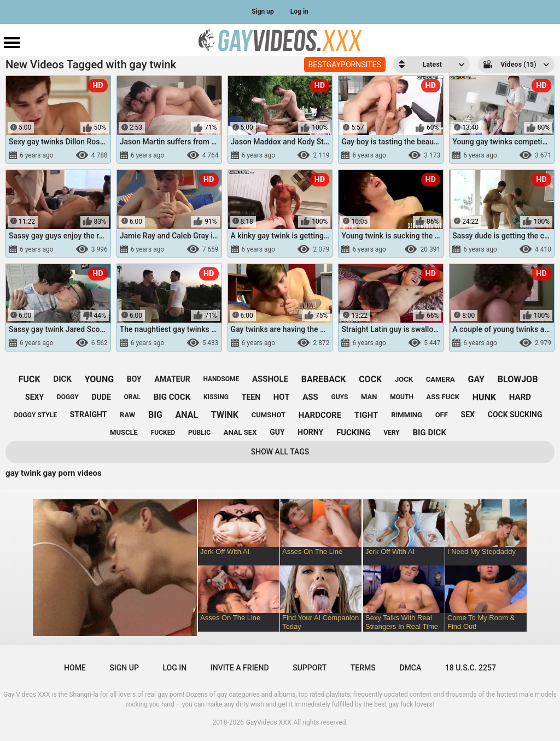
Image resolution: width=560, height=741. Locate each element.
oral (133, 397)
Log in (299, 11)
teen (251, 397)
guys (340, 397)
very (391, 433)
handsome (221, 379)
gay (476, 379)
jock (404, 379)
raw (127, 415)
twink (225, 415)
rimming (407, 415)
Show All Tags (280, 452)
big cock (172, 397)
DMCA (410, 668)
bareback (324, 379)
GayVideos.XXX (269, 722)
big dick (430, 433)
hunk (484, 397)
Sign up (263, 11)
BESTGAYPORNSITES (345, 65)
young (99, 379)
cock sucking (515, 415)
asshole (270, 379)
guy (277, 432)
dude (101, 397)
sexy (34, 397)
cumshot (269, 415)
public (199, 433)
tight (366, 415)
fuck (30, 379)
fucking (354, 433)
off (442, 415)
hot (282, 397)
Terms (363, 668)
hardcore (320, 415)
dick (62, 379)
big (155, 415)
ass (310, 397)
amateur (173, 379)
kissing (216, 397)
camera (441, 379)
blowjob (518, 379)
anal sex (240, 432)
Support (310, 668)
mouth (402, 397)
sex (468, 415)
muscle (124, 432)
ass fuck (443, 397)
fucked (163, 433)
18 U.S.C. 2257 (471, 668)
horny (310, 432)
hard (520, 397)
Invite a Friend (240, 668)
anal (187, 415)
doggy (68, 397)
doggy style (36, 415)
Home (75, 668)
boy (134, 379)
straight (89, 415)
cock (370, 379)
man (369, 397)
